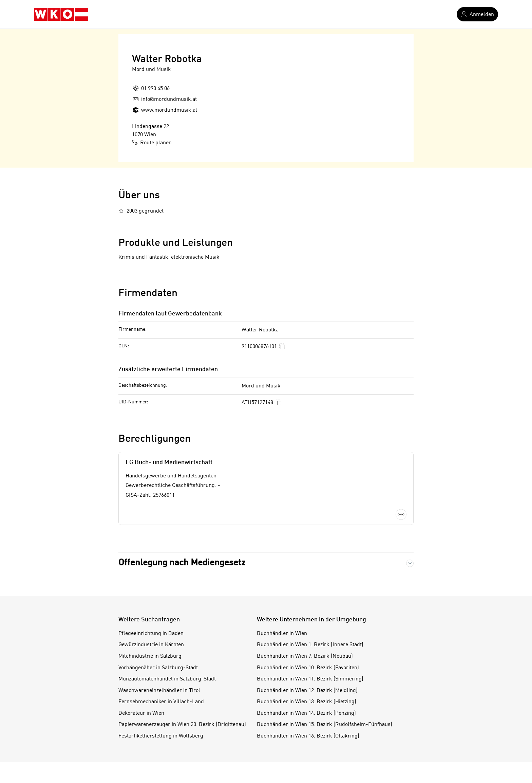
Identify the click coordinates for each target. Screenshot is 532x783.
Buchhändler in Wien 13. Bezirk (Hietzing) (307, 702)
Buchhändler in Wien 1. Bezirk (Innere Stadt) (310, 645)
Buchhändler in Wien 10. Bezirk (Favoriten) (308, 668)
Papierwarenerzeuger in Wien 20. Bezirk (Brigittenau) (182, 725)
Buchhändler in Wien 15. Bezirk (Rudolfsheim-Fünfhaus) (325, 725)
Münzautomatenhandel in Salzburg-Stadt (167, 679)
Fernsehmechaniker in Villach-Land (161, 702)
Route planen (152, 143)
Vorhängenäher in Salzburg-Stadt (158, 668)
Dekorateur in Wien (141, 713)
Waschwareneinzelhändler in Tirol (159, 691)
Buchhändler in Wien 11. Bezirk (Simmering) (310, 679)
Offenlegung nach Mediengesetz (182, 563)
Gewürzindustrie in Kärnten (151, 645)
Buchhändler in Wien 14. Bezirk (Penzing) (306, 713)
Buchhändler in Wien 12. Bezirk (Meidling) (307, 691)
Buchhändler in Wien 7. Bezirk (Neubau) (305, 656)
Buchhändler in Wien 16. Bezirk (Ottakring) (308, 736)
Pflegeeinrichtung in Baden (151, 634)
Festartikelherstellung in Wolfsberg (161, 736)
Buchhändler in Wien (282, 634)
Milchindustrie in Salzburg (150, 656)
